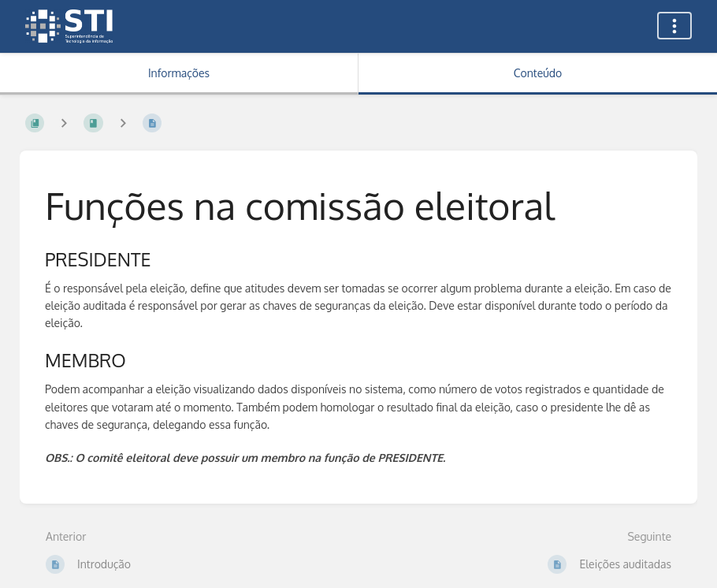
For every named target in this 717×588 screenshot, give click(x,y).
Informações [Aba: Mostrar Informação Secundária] (179, 73)
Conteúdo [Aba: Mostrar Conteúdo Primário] (538, 73)
